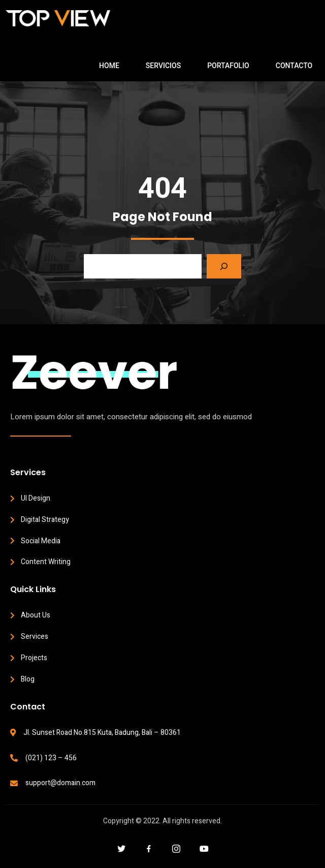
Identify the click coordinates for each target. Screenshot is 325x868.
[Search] (224, 266)
